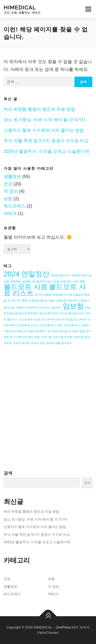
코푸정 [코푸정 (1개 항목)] (8, 343)
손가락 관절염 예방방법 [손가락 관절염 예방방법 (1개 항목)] (49, 295)
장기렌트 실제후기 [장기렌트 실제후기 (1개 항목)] (35, 331)
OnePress (63, 627)
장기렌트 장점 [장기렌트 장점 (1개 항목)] (76, 331)
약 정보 (11, 191)
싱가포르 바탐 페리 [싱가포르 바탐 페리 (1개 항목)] (50, 307)
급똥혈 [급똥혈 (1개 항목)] (26, 281)
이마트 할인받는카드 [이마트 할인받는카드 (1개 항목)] (72, 313)
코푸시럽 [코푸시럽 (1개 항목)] (46, 337)
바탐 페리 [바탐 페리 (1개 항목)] (66, 281)
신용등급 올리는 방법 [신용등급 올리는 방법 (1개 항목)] (42, 300)
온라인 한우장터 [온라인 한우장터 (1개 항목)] (29, 313)
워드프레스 (15, 206)
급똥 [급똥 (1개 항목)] (6, 281)
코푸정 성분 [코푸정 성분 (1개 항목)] (38, 343)
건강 (8, 184)
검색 (8, 473)
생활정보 (12, 176)
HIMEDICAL (20, 7)
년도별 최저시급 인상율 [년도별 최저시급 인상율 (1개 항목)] (45, 281)
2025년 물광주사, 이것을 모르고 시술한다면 (46, 151)
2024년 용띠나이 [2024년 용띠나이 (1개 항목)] (61, 275)
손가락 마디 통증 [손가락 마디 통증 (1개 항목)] (18, 300)
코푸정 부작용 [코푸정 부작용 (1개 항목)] (21, 343)
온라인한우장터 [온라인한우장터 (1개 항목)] (49, 313)
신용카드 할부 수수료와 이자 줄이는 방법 (44, 130)
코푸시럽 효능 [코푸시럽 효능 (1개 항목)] (82, 337)
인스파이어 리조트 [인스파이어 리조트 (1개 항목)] (30, 319)
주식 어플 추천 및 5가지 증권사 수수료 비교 (46, 141)
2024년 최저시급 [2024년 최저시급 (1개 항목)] (82, 275)
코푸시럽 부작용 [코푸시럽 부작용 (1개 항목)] (63, 337)
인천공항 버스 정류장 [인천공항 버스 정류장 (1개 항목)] (76, 325)
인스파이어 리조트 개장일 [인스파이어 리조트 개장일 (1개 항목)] (58, 319)
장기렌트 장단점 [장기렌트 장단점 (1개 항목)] (57, 331)
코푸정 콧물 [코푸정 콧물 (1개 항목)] (53, 343)
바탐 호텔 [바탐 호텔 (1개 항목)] (79, 281)
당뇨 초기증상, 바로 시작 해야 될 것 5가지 (45, 120)
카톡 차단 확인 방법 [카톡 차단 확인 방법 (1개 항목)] (28, 337)
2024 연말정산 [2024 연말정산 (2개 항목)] (27, 274)
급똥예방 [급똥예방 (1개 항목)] (16, 281)
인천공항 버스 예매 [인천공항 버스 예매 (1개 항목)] (51, 325)
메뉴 (88, 9)
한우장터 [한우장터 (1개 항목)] (67, 343)
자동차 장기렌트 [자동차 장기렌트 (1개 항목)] (13, 331)
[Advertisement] (48, 413)
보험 (8, 199)
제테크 (10, 213)
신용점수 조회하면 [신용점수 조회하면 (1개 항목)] (27, 307)
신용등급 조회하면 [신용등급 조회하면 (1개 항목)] (67, 300)
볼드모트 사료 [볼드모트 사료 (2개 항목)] (26, 287)
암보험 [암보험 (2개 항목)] (73, 306)
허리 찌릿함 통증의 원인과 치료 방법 (39, 109)
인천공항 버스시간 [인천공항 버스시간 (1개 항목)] (27, 325)
